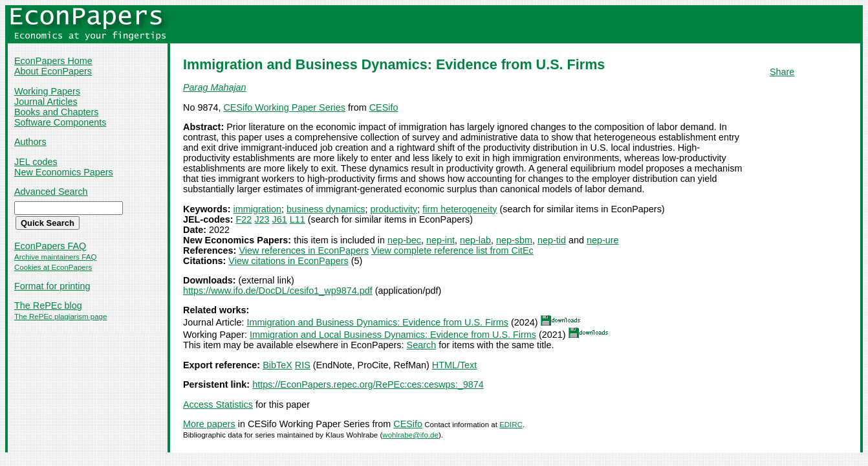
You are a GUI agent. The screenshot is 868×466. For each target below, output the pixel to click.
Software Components (60, 122)
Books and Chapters (56, 112)
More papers (209, 424)
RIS (303, 365)
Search (422, 345)
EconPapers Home (53, 61)
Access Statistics (218, 405)
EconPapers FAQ (50, 246)
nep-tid (552, 240)
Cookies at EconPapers (53, 267)
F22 (244, 219)
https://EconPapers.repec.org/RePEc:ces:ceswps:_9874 (368, 384)
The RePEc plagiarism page (60, 316)
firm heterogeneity (460, 209)
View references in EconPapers (304, 250)
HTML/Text (455, 365)
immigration (257, 209)
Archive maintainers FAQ (55, 257)
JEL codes (36, 162)
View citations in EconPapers (288, 261)
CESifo (384, 107)
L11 (298, 219)
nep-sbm (514, 240)
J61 (280, 219)
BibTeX (277, 365)
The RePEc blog (48, 305)
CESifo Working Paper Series (284, 107)
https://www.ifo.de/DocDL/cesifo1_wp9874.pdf (278, 291)
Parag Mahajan (215, 87)
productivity (394, 209)
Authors (30, 142)
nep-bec (404, 240)
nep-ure (603, 240)
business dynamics (326, 209)
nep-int (440, 240)
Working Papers (47, 91)
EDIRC (511, 425)
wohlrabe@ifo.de (410, 435)
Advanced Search (51, 192)
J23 (262, 219)
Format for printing (52, 286)
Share (782, 72)
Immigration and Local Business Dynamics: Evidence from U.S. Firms (393, 335)
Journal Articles (46, 102)
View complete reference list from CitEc (452, 250)
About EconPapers (53, 71)
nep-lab (475, 240)
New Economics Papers (64, 172)
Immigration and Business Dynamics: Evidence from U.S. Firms (377, 322)
